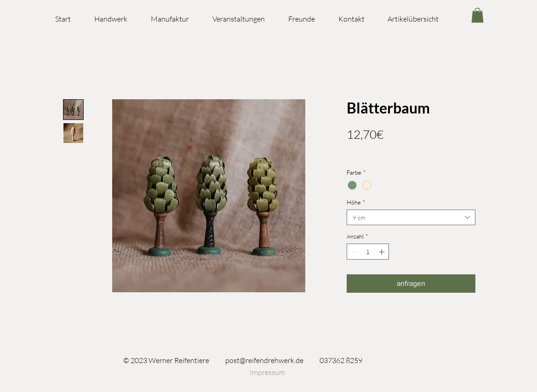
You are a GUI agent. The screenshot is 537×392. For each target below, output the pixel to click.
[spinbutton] (368, 252)
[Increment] (383, 252)
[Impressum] (267, 372)
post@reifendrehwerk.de (264, 360)
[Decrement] (354, 252)
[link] (477, 15)
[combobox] (411, 217)
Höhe (356, 202)
